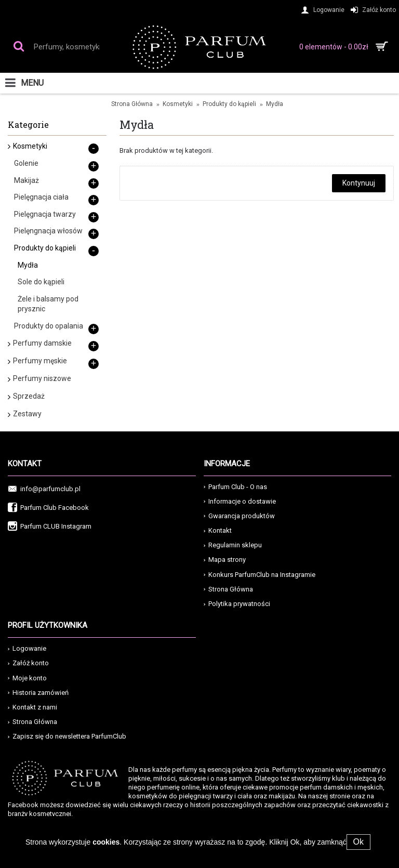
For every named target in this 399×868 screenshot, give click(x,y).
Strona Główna (132, 104)
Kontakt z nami (32, 707)
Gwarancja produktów (239, 516)
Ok (358, 842)
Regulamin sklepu (233, 545)
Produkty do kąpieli (229, 104)
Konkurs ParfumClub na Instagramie (260, 575)
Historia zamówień (38, 693)
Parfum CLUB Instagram (50, 527)
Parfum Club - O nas (235, 487)
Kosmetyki (178, 104)
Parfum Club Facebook (48, 508)
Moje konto (27, 678)
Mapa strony (225, 560)
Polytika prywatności (237, 604)
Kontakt (218, 530)
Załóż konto (28, 663)
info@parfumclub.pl (44, 489)
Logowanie (27, 648)
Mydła (275, 104)
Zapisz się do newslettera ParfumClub (67, 736)
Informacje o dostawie (240, 501)
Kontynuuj (359, 183)
